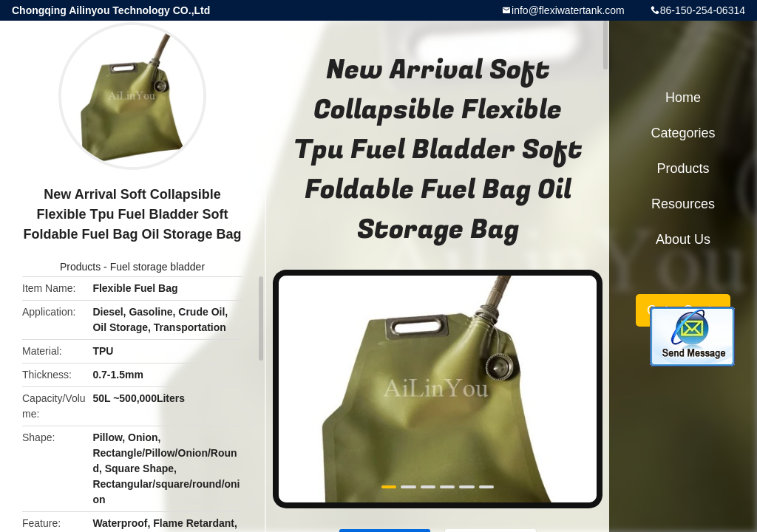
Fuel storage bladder (157, 267)
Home (683, 98)
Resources (683, 204)
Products (80, 267)
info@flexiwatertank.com (568, 10)
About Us (683, 239)
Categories (683, 133)
